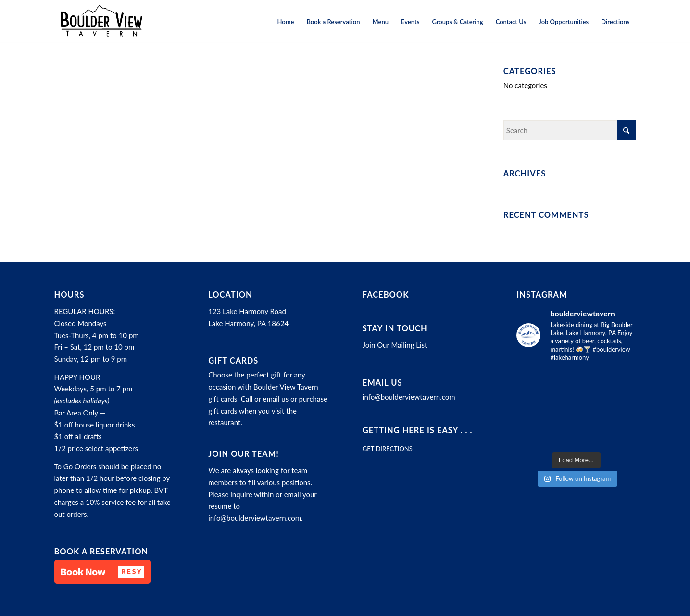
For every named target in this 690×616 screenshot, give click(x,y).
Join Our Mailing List (395, 345)
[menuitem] (286, 22)
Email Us (383, 383)
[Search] (570, 130)
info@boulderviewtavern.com (255, 518)
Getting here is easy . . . (418, 430)
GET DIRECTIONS (388, 449)
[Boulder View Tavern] (101, 22)
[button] (102, 572)
